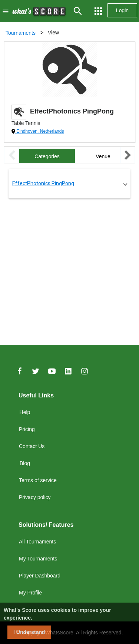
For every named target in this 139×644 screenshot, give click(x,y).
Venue (103, 156)
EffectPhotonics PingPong (43, 183)
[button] (69, 184)
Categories (47, 156)
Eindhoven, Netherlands (39, 131)
